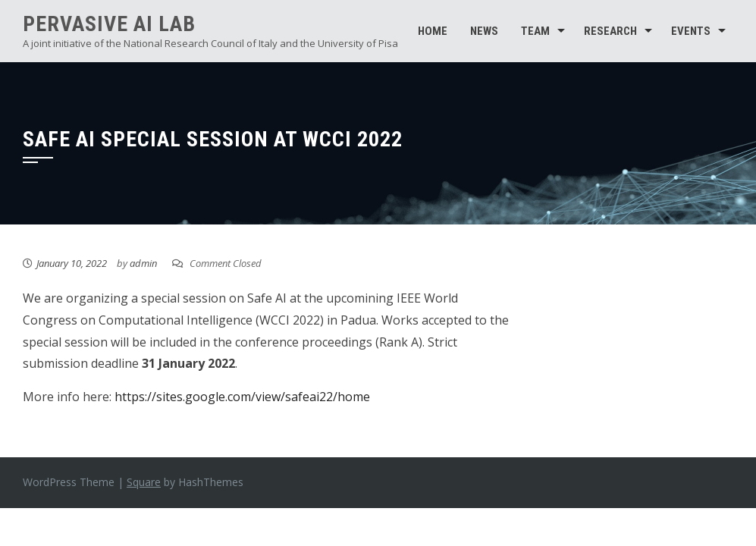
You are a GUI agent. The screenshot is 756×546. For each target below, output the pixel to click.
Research (610, 31)
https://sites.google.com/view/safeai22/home (242, 397)
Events (691, 31)
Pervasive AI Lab (109, 24)
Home (433, 31)
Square (144, 482)
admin (143, 263)
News (484, 31)
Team (535, 31)
